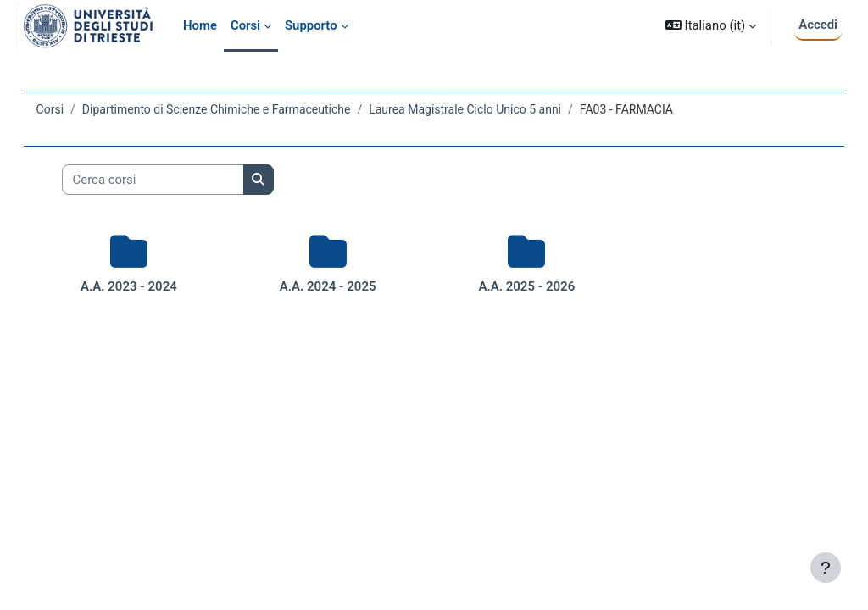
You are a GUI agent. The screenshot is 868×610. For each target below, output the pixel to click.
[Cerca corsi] (177, 180)
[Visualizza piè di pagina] (826, 568)
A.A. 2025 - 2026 (520, 286)
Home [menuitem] (200, 25)
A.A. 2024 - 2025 (334, 286)
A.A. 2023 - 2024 (147, 286)
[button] (711, 26)
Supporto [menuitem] (311, 25)
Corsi (74, 109)
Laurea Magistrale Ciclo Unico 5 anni (490, 109)
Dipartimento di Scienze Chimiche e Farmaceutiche (240, 109)
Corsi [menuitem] (245, 25)
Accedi (818, 25)
